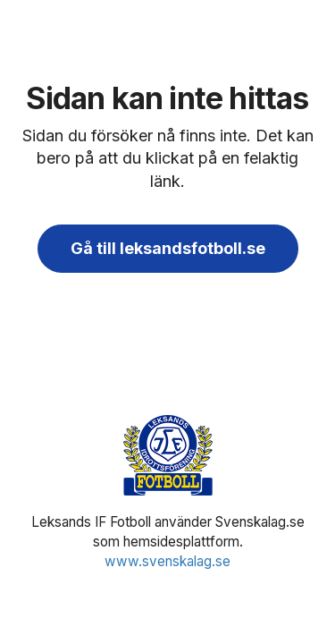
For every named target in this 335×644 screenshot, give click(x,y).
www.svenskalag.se (167, 561)
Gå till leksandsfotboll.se (168, 248)
